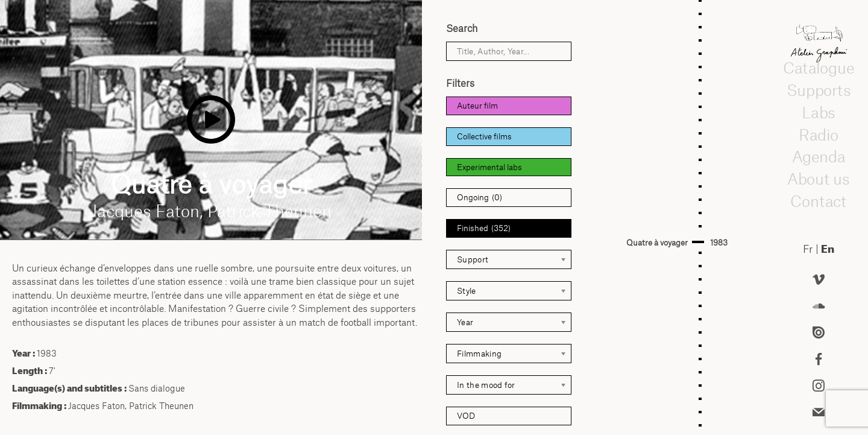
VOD (466, 416)
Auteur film (477, 106)
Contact (819, 201)
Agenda (819, 156)
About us (819, 179)
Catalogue (819, 68)
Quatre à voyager (657, 243)
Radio (819, 135)
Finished (484, 228)
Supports (819, 90)
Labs (819, 112)
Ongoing (480, 198)
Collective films (484, 136)
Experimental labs (489, 167)
